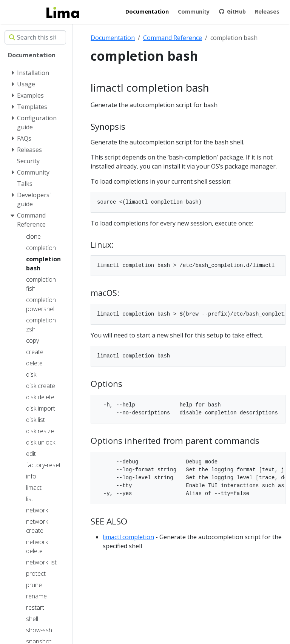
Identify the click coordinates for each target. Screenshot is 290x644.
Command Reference (173, 38)
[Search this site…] (35, 37)
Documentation (113, 38)
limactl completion (128, 537)
